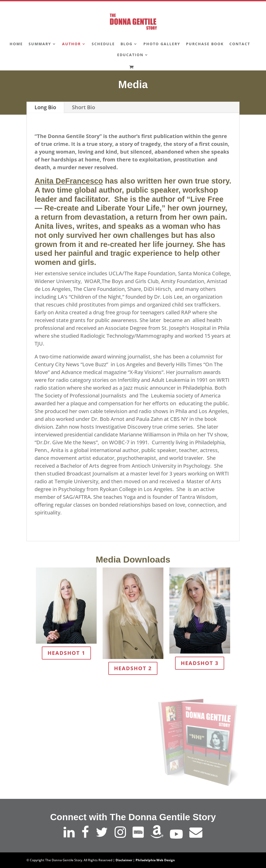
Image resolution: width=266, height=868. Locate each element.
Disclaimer (124, 860)
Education (130, 55)
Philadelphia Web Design (155, 860)
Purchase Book (205, 44)
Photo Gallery (162, 44)
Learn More (89, 746)
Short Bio (84, 107)
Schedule (103, 44)
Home (16, 44)
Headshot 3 (200, 663)
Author (71, 44)
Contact (240, 44)
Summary (40, 44)
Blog (127, 44)
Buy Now (89, 762)
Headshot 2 (133, 668)
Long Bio (45, 107)
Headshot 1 (66, 653)
